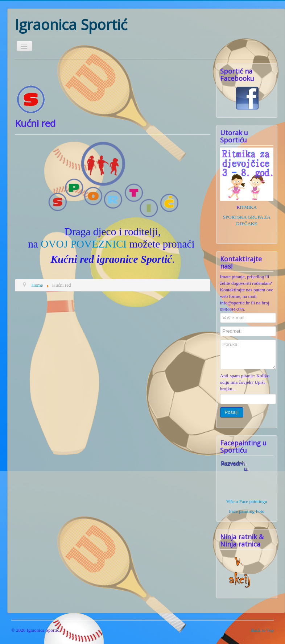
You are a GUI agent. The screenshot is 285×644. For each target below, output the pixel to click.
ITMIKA (248, 207)
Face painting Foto (247, 511)
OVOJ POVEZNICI (84, 244)
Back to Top (262, 630)
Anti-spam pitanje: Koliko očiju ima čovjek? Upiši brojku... (245, 382)
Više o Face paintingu (247, 501)
